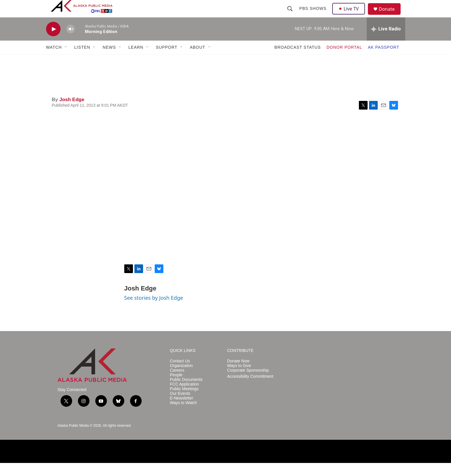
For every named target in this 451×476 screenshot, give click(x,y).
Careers (177, 383)
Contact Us (180, 374)
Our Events (180, 407)
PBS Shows (314, 15)
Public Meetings (184, 402)
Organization (181, 379)
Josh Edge (72, 113)
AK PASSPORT (384, 60)
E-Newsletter (182, 411)
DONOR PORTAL (344, 60)
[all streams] (386, 42)
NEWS (109, 60)
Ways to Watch (183, 416)
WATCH (54, 60)
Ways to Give (239, 379)
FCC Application (185, 397)
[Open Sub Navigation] (66, 60)
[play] (53, 42)
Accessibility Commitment (250, 389)
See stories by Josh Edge (154, 311)
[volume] (71, 42)
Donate (390, 16)
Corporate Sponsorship (248, 383)
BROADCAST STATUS (297, 60)
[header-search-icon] (291, 15)
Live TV (350, 15)
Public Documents (186, 393)
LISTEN (82, 60)
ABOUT (197, 60)
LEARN (136, 60)
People (176, 388)
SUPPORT (167, 60)
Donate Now (238, 374)
